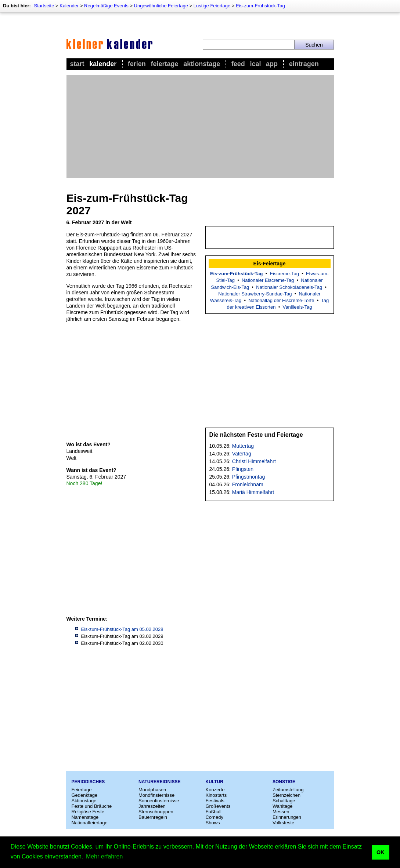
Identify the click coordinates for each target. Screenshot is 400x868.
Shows (213, 823)
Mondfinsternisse (156, 795)
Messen (281, 812)
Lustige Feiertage (212, 6)
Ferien (137, 64)
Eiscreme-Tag (284, 274)
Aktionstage (202, 64)
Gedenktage (85, 795)
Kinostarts (216, 795)
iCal (255, 64)
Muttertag (243, 446)
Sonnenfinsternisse (159, 801)
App (272, 64)
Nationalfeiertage (90, 823)
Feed (238, 64)
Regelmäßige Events (106, 6)
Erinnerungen (287, 817)
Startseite (44, 6)
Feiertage (164, 64)
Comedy (215, 817)
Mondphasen (152, 790)
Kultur (215, 782)
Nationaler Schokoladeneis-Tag (289, 287)
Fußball (214, 812)
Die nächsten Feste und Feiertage (256, 435)
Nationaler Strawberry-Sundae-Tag (255, 294)
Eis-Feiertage (270, 264)
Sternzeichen (287, 795)
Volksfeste (283, 823)
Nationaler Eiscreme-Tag (268, 280)
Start (77, 64)
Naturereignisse (159, 782)
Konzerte (215, 790)
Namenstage (85, 817)
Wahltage (282, 806)
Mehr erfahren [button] (104, 856)
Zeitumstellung (288, 790)
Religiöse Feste (88, 812)
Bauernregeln (153, 817)
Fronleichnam (248, 484)
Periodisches (88, 782)
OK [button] (381, 852)
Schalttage (284, 801)
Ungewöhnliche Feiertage (161, 6)
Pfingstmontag (249, 477)
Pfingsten (243, 469)
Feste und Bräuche (92, 806)
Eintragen (304, 64)
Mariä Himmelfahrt (253, 492)
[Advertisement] (200, 127)
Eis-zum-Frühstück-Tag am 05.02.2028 (122, 629)
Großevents (218, 806)
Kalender (69, 6)
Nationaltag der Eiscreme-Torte (281, 300)
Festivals (215, 801)
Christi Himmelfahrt (254, 461)
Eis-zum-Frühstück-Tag (260, 6)
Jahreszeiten (152, 806)
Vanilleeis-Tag (297, 307)
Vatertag (242, 454)
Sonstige (284, 782)
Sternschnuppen (156, 812)
